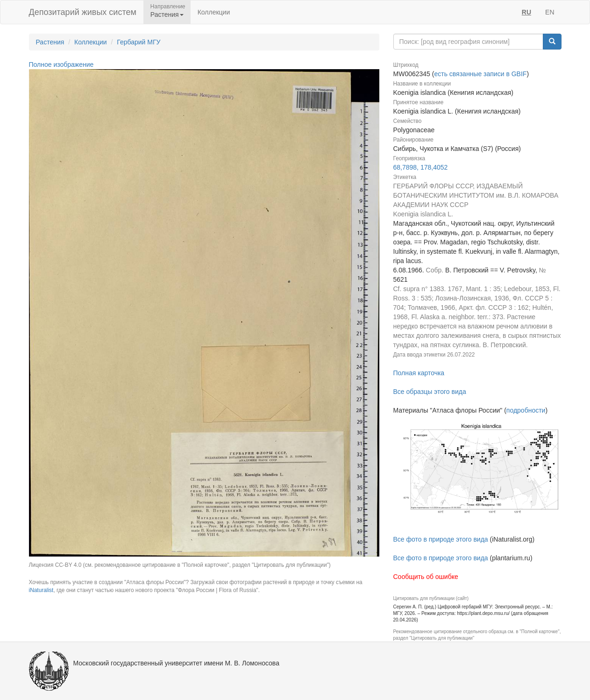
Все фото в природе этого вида (441, 539)
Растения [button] (167, 14)
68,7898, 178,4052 (421, 167)
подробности (526, 410)
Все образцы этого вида (430, 392)
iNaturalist (41, 590)
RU (526, 12)
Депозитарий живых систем (83, 12)
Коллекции (214, 12)
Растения (50, 42)
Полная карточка (419, 373)
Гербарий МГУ (139, 42)
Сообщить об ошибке (426, 577)
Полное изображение (61, 64)
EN (550, 12)
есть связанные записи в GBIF (480, 74)
